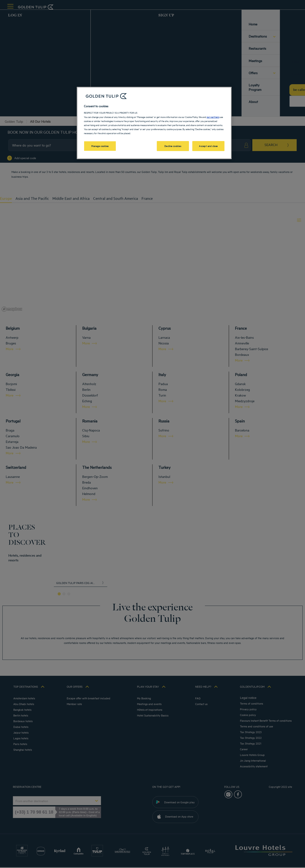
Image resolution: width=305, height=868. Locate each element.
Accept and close (208, 146)
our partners (213, 117)
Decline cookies (173, 146)
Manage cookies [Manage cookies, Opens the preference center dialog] (100, 146)
